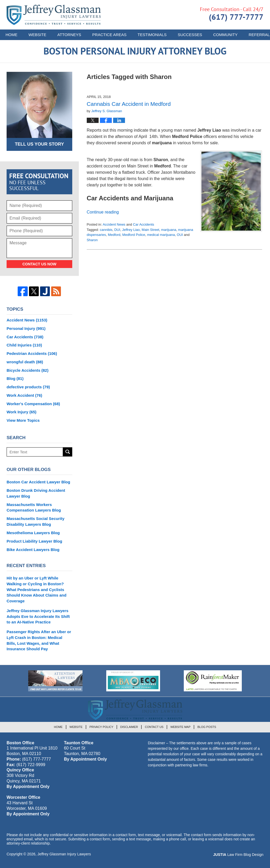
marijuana (169, 230)
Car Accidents (143, 224)
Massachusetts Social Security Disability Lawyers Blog (35, 521)
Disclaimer (129, 727)
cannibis (106, 230)
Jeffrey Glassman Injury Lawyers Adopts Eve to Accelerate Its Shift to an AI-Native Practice (38, 616)
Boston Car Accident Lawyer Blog (38, 482)
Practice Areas (109, 35)
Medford (114, 235)
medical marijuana (161, 235)
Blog (15, 378)
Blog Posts (207, 727)
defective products (28, 387)
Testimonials (152, 35)
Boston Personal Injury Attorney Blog (54, 15)
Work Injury (21, 412)
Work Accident (24, 395)
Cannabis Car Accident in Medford (129, 104)
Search (68, 452)
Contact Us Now (39, 264)
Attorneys (69, 35)
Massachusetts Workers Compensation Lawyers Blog (34, 507)
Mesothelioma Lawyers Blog (33, 533)
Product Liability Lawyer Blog (34, 541)
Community (225, 35)
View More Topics (23, 420)
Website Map (180, 727)
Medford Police (134, 235)
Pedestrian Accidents (32, 353)
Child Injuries (24, 345)
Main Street (150, 230)
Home (11, 35)
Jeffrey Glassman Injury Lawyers (64, 854)
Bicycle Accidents (28, 370)
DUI (117, 230)
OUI (180, 235)
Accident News (114, 224)
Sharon (92, 240)
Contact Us (154, 727)
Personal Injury (26, 328)
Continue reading (103, 212)
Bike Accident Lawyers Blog (33, 550)
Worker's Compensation (33, 404)
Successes (190, 35)
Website (37, 35)
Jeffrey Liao (131, 230)
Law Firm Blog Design (238, 855)
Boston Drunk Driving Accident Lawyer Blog (36, 493)
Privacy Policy (101, 727)
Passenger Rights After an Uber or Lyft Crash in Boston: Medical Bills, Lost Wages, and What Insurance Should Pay (39, 640)
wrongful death (25, 362)
